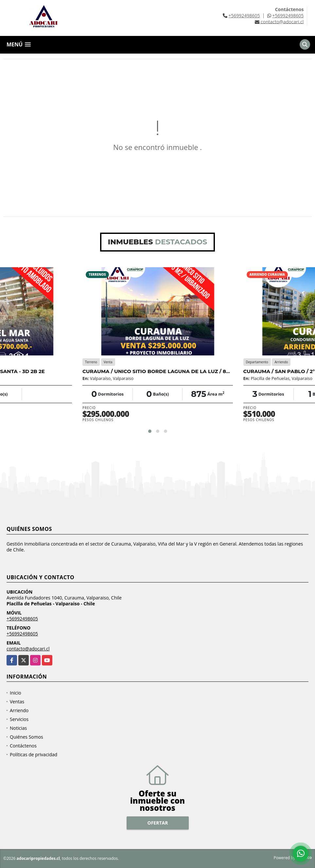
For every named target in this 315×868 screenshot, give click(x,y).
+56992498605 (244, 16)
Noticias (18, 728)
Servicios (19, 719)
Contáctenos (23, 746)
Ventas (17, 702)
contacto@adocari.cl (28, 649)
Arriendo (19, 710)
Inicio (16, 693)
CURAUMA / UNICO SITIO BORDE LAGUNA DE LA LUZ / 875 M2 (162, 371)
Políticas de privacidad (34, 754)
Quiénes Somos (26, 737)
